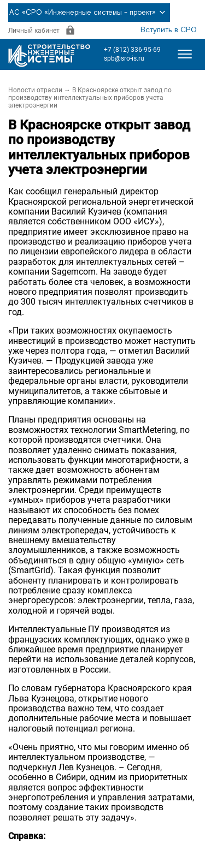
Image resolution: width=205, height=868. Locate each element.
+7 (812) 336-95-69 (132, 50)
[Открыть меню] (185, 54)
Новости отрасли (35, 90)
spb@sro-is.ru (124, 58)
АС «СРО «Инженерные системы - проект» (89, 13)
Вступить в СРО (169, 30)
